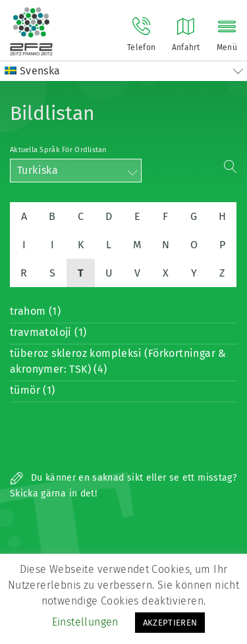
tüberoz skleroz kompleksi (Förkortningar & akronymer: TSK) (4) (118, 361)
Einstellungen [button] (85, 622)
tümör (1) (33, 390)
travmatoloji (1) (48, 332)
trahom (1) (35, 311)
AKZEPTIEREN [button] (170, 623)
